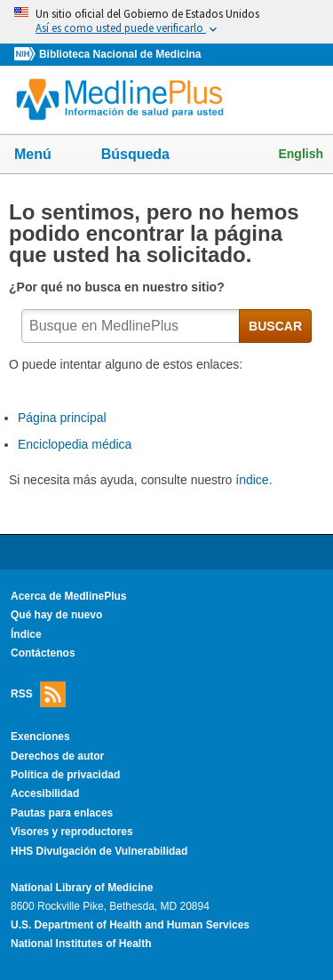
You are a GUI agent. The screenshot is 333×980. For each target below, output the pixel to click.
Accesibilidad (45, 793)
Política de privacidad (65, 775)
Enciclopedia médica (75, 444)
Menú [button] (44, 155)
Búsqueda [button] (147, 159)
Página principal (62, 418)
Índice (26, 634)
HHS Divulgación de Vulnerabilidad (99, 851)
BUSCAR (275, 326)
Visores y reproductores (72, 832)
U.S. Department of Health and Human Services (130, 925)
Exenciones (40, 737)
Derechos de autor (57, 756)
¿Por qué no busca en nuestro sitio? (119, 287)
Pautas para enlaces (62, 813)
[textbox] (131, 326)
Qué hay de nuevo (56, 615)
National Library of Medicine (82, 888)
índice (252, 480)
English (301, 154)
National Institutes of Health (81, 944)
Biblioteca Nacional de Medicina (120, 54)
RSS (38, 694)
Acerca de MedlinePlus (69, 596)
